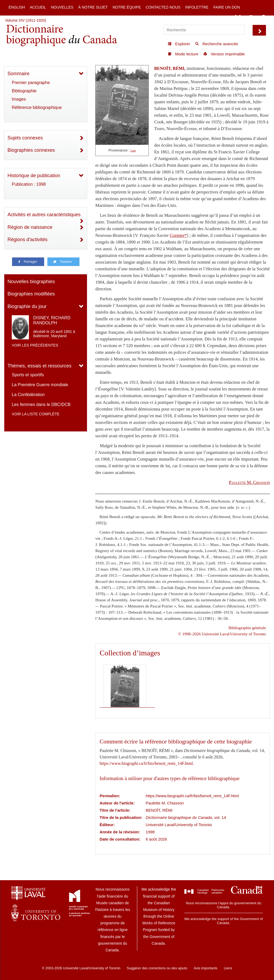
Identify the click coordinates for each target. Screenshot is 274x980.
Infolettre (197, 7)
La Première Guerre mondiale (40, 385)
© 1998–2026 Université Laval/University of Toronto (222, 634)
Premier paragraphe (31, 83)
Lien (133, 151)
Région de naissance (30, 227)
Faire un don (227, 7)
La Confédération (28, 395)
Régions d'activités (28, 240)
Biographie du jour (27, 306)
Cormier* (178, 235)
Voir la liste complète (36, 414)
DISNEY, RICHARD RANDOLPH (52, 320)
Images (19, 99)
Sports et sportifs (28, 375)
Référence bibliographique (37, 107)
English (17, 7)
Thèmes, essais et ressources (39, 366)
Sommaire (18, 74)
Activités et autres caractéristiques (44, 215)
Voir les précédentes (35, 345)
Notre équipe (127, 7)
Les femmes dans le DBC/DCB (41, 404)
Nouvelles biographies (31, 282)
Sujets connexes (25, 138)
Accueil (38, 7)
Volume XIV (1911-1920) (26, 20)
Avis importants (206, 968)
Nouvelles (62, 7)
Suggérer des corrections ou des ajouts (157, 968)
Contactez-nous (163, 7)
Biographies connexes (31, 150)
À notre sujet (93, 7)
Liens (228, 968)
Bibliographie (24, 91)
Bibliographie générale (247, 628)
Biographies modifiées (31, 294)
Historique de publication (34, 176)
